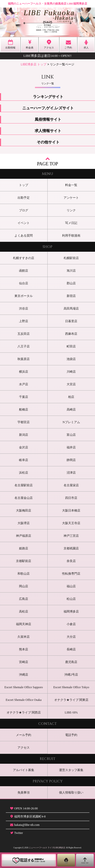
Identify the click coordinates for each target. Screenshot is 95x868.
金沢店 (24, 447)
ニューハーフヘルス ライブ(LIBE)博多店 (47, 848)
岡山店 (24, 586)
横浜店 (24, 372)
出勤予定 (24, 198)
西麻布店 (71, 334)
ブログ (24, 210)
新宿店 (71, 296)
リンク (71, 210)
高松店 (24, 611)
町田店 (71, 346)
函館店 (24, 271)
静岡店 (71, 460)
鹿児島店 (71, 662)
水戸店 (24, 384)
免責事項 (24, 793)
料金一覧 (71, 185)
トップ (24, 185)
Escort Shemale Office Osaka (24, 700)
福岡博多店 (71, 611)
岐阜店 (24, 460)
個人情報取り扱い (71, 793)
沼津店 (71, 473)
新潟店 (24, 435)
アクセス (24, 748)
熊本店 (24, 649)
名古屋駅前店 (24, 485)
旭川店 (71, 271)
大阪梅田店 (24, 510)
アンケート (71, 198)
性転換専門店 (71, 574)
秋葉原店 (24, 359)
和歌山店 (24, 574)
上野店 (24, 321)
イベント (24, 223)
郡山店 (71, 283)
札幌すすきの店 (24, 258)
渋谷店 (24, 309)
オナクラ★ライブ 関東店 (71, 700)
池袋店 (71, 359)
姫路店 (24, 548)
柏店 (71, 397)
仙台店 (24, 283)
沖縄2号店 (71, 675)
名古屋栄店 (71, 485)
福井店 (71, 447)
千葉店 (24, 397)
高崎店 (71, 410)
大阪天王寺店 (71, 523)
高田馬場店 (71, 309)
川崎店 (71, 372)
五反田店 (24, 334)
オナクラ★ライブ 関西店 (24, 712)
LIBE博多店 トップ (34, 64)
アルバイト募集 (24, 770)
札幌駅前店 (71, 258)
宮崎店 (24, 662)
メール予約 (24, 735)
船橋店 (24, 410)
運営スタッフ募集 (71, 770)
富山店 (71, 435)
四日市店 (71, 498)
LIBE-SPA (71, 712)
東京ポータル (24, 296)
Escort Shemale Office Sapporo (24, 687)
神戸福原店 (24, 536)
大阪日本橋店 (71, 510)
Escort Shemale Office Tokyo (71, 687)
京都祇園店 (71, 548)
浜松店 (24, 473)
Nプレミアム (71, 422)
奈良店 (71, 561)
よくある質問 (24, 236)
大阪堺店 (24, 523)
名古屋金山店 (24, 498)
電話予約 (71, 735)
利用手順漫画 (71, 236)
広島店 (24, 599)
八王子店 (24, 346)
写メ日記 (71, 223)
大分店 (71, 637)
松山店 (71, 599)
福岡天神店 (24, 624)
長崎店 (71, 649)
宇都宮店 (24, 422)
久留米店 (24, 637)
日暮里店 (71, 321)
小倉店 (71, 624)
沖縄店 (24, 675)
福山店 (71, 586)
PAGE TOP (48, 161)
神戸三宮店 (71, 536)
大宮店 (71, 384)
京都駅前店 (24, 561)
